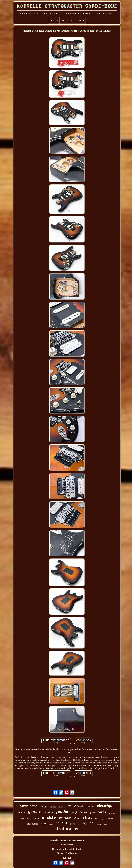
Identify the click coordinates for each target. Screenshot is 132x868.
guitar (92, 813)
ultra (97, 818)
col (79, 824)
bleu (105, 824)
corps (102, 812)
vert (103, 819)
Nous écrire (67, 845)
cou (23, 819)
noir (44, 823)
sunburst (65, 818)
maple (22, 812)
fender (62, 811)
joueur (62, 823)
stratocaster (67, 829)
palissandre (112, 813)
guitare (35, 811)
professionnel (79, 812)
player (51, 824)
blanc (77, 818)
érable (49, 818)
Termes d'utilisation (67, 853)
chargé (43, 806)
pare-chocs (32, 824)
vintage (98, 824)
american (49, 812)
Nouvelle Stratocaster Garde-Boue (67, 840)
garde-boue (28, 806)
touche (110, 818)
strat (87, 817)
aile (28, 818)
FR (70, 858)
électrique (106, 805)
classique (62, 807)
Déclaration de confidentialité (67, 849)
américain (75, 806)
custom (53, 807)
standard (90, 807)
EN (64, 858)
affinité (36, 819)
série (73, 824)
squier (88, 823)
